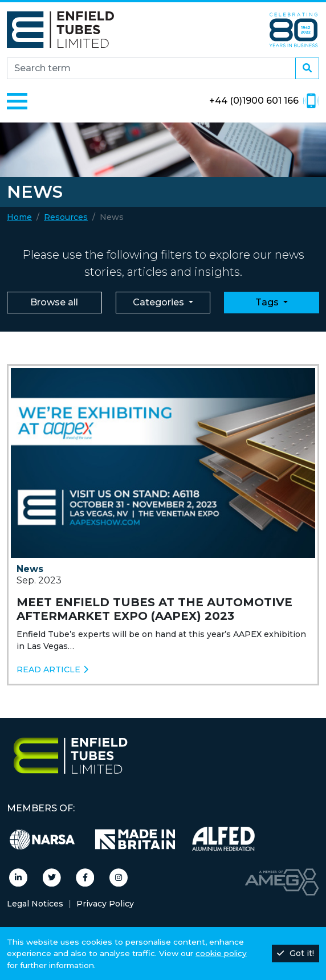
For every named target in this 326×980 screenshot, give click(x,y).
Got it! (296, 953)
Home (19, 217)
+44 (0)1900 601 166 (264, 101)
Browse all (54, 302)
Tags (268, 302)
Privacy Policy (105, 904)
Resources (66, 217)
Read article (52, 669)
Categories (160, 302)
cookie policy (221, 953)
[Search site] (151, 68)
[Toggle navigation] (17, 101)
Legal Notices (35, 904)
